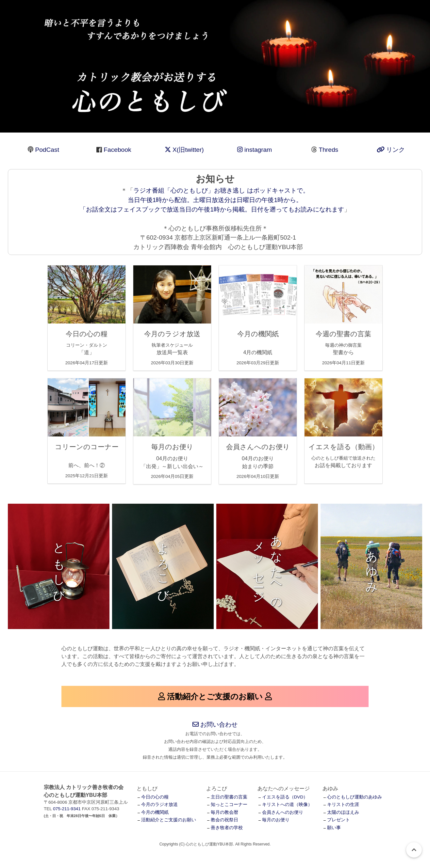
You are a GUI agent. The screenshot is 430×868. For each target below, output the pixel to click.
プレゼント (339, 820)
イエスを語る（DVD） (285, 797)
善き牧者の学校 (227, 828)
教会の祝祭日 (224, 820)
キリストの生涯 (343, 805)
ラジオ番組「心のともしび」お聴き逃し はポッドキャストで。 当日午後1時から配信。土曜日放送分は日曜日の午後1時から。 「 (194, 200)
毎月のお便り (276, 820)
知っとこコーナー (229, 805)
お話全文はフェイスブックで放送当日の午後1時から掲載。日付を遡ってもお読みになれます (215, 209)
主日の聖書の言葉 (229, 797)
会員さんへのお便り (283, 812)
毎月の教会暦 (224, 812)
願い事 (334, 828)
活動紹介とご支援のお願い (169, 820)
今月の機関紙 (155, 812)
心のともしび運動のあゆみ (355, 797)
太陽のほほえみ (343, 812)
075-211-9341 (67, 809)
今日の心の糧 (155, 797)
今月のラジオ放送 (159, 805)
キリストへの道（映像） (287, 805)
